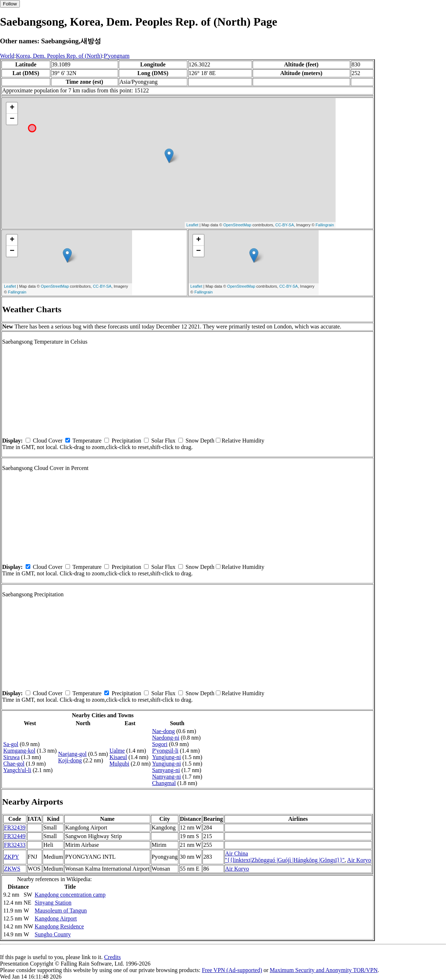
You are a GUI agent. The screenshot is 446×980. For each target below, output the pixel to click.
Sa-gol (11, 744)
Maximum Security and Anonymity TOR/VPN (324, 970)
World (7, 56)
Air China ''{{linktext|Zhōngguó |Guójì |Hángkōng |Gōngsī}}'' (285, 857)
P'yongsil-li (165, 751)
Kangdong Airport (56, 918)
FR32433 (15, 845)
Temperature (87, 441)
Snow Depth (200, 441)
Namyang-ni (166, 777)
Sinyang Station (53, 903)
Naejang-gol (72, 754)
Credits (112, 957)
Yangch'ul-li (17, 770)
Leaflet (193, 225)
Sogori (160, 744)
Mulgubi (119, 764)
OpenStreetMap (237, 225)
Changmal (164, 783)
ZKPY (12, 857)
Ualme (117, 751)
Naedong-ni (166, 738)
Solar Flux (163, 441)
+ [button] (12, 108)
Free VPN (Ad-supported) (232, 970)
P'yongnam (117, 56)
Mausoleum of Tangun (61, 911)
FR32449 (15, 836)
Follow (10, 4)
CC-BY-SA (285, 225)
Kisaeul (118, 757)
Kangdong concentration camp (70, 895)
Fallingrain (325, 225)
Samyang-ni (166, 770)
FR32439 (15, 827)
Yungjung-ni (166, 757)
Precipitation (126, 441)
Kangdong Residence (59, 926)
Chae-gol (14, 764)
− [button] (12, 119)
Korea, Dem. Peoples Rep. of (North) (59, 56)
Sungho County (53, 934)
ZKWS (12, 869)
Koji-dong (70, 760)
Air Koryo (359, 860)
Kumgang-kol (19, 751)
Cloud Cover (48, 441)
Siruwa (11, 757)
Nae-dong (163, 731)
